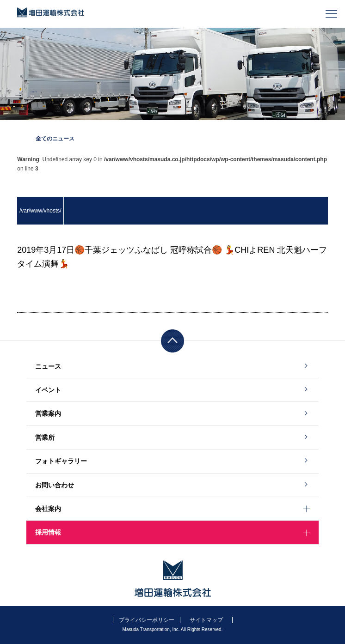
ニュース (48, 366)
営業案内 (48, 413)
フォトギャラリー (61, 461)
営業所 (45, 437)
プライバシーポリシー (147, 620)
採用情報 (48, 532)
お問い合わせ (55, 485)
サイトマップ (206, 620)
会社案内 (48, 509)
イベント (48, 390)
